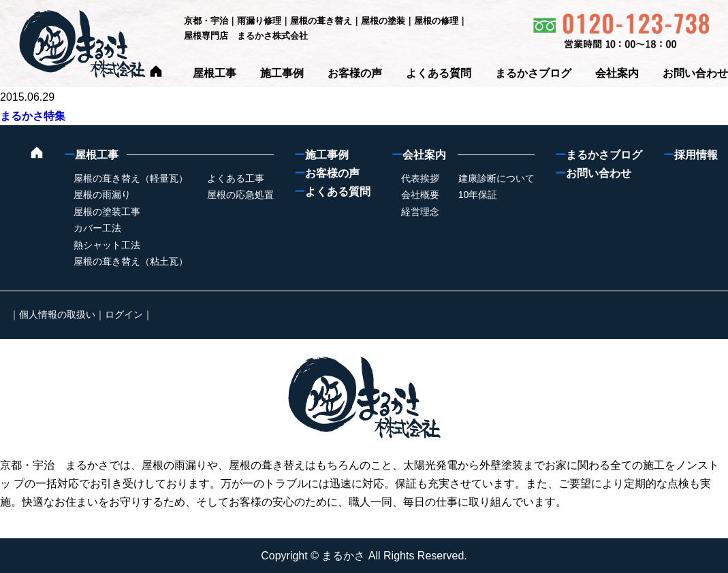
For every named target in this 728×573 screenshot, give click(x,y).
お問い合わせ (695, 73)
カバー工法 (97, 228)
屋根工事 (215, 73)
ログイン (124, 314)
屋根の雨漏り (102, 195)
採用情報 (691, 155)
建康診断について (496, 178)
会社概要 (420, 195)
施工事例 (282, 73)
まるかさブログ (533, 73)
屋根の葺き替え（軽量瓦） (131, 178)
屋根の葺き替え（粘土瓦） (131, 261)
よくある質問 (439, 73)
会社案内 (617, 73)
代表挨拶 (420, 178)
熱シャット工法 (107, 245)
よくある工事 (236, 178)
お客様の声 (355, 73)
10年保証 (478, 195)
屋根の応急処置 (240, 195)
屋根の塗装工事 (107, 212)
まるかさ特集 (33, 116)
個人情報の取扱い (57, 314)
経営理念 (420, 212)
